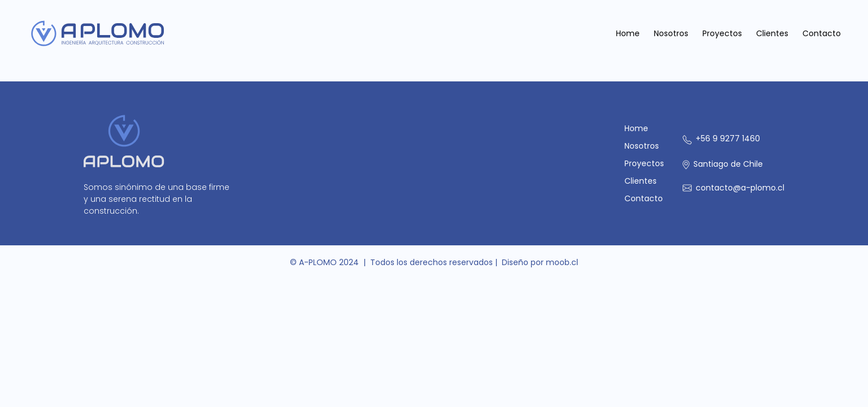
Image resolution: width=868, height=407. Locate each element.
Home (628, 33)
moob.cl (562, 262)
